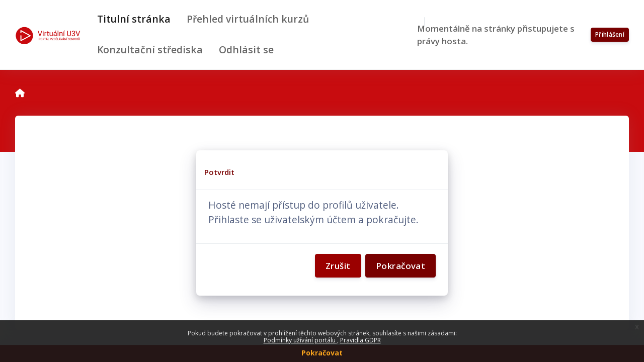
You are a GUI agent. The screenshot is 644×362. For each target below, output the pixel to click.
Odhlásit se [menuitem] (246, 50)
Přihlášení (610, 34)
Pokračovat (322, 353)
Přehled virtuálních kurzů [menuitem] (248, 19)
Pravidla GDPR (360, 340)
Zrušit (338, 266)
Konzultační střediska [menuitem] (150, 50)
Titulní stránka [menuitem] (134, 19)
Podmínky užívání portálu (300, 340)
